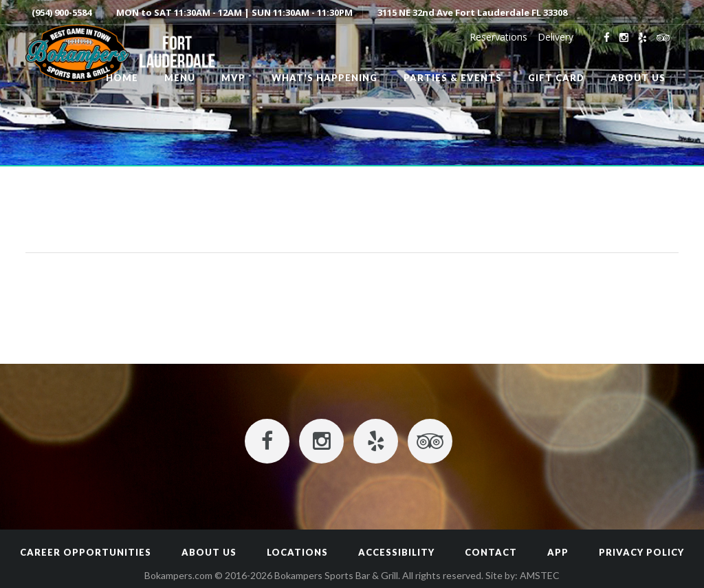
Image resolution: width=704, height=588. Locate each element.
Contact (491, 552)
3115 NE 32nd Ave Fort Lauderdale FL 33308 (472, 12)
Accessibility (396, 552)
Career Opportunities (86, 552)
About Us (209, 552)
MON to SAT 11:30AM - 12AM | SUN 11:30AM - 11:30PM (234, 12)
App (558, 552)
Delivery (555, 37)
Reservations (498, 37)
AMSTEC (540, 575)
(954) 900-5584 (62, 12)
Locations (297, 552)
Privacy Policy (641, 552)
